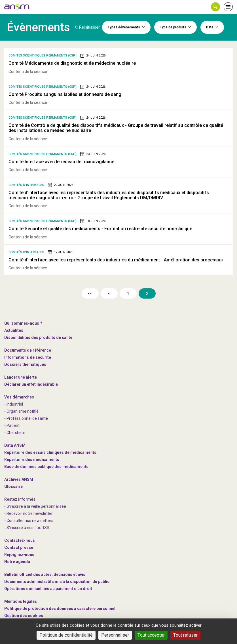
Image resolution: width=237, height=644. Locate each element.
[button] (215, 7)
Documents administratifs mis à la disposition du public (57, 582)
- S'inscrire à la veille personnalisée (35, 506)
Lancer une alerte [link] (21, 377)
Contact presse (19, 547)
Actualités (14, 330)
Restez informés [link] (20, 499)
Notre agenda (17, 562)
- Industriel (14, 404)
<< (90, 293)
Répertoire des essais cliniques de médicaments (50, 452)
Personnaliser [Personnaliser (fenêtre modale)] (115, 635)
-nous (19, 555)
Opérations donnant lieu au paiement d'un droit (48, 589)
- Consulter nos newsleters (29, 521)
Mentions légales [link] (21, 601)
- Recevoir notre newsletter (28, 513)
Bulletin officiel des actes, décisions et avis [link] (45, 574)
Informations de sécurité (28, 357)
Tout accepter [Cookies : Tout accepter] (151, 635)
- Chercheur (15, 433)
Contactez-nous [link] (20, 540)
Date (212, 27)
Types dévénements (126, 27)
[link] (17, 7)
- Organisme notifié (21, 411)
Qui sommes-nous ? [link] (23, 323)
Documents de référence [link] (28, 350)
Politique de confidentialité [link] (66, 635)
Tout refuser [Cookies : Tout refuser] (185, 635)
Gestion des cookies (24, 616)
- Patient (12, 425)
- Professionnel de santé (26, 418)
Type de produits (175, 27)
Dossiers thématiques (25, 364)
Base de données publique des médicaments (46, 467)
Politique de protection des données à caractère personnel (60, 609)
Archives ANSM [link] (19, 479)
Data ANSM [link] (15, 445)
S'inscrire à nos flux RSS (28, 528)
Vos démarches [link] (19, 397)
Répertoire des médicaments (32, 460)
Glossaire (13, 486)
